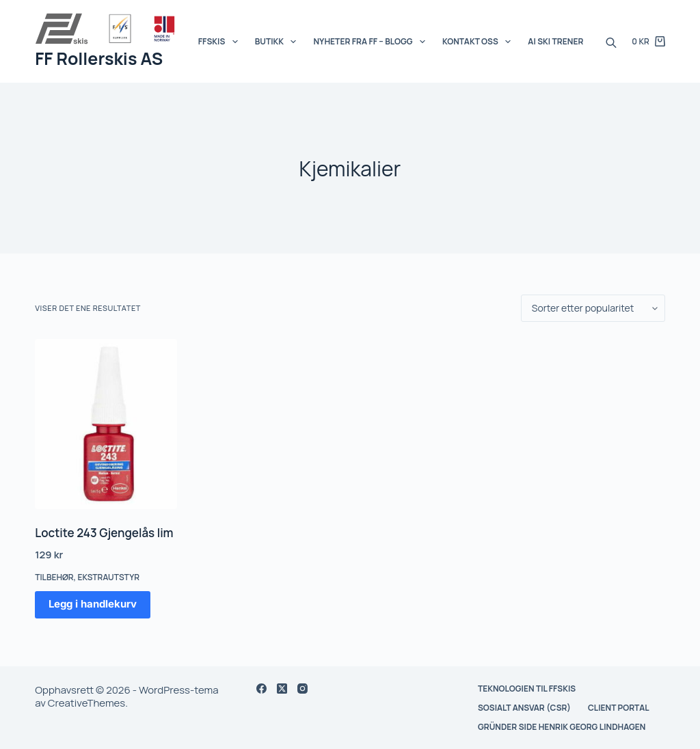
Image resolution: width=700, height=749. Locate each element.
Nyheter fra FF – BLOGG (372, 42)
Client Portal (619, 708)
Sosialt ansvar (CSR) (524, 708)
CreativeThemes (86, 703)
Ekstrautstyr (108, 577)
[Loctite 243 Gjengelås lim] (106, 424)
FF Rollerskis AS (99, 58)
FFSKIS (221, 42)
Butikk (279, 42)
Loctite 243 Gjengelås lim (104, 533)
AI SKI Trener (555, 41)
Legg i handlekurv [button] (93, 604)
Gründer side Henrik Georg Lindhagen (562, 727)
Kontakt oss (479, 42)
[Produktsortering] (593, 308)
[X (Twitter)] (282, 689)
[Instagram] (302, 689)
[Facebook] (261, 689)
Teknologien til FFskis (527, 689)
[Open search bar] (611, 42)
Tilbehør (54, 577)
